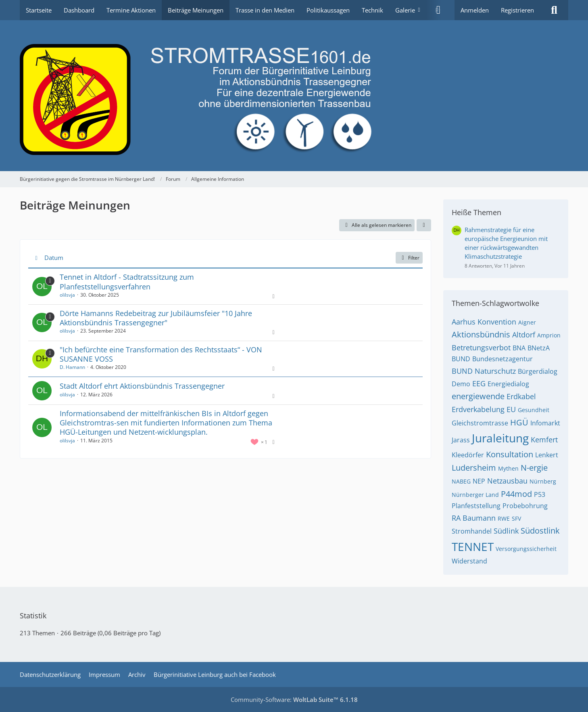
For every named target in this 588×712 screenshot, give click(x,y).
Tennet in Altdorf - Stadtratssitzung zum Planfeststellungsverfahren (127, 282)
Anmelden (475, 10)
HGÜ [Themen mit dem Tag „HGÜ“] (519, 422)
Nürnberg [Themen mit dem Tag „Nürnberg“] (543, 481)
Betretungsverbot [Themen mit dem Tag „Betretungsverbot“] (481, 348)
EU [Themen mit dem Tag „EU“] (511, 409)
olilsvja (67, 295)
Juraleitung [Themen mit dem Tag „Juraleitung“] (500, 438)
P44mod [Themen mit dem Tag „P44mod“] (516, 494)
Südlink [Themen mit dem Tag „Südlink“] (506, 531)
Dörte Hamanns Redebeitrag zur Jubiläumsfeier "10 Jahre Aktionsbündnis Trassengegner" (156, 318)
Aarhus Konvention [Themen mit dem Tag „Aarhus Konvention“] (484, 322)
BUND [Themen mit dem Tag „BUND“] (461, 359)
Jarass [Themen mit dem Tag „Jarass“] (461, 440)
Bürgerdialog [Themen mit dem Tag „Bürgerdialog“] (538, 371)
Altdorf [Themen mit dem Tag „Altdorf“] (524, 335)
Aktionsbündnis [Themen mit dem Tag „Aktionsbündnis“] (481, 334)
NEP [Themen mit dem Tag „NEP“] (479, 481)
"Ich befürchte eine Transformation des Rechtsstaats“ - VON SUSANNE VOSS (161, 354)
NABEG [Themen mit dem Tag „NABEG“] (461, 481)
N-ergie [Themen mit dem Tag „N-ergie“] (534, 468)
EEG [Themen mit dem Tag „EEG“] (479, 383)
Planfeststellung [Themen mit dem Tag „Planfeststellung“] (476, 506)
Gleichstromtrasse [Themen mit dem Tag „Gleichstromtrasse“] (480, 423)
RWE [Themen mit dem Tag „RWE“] (504, 518)
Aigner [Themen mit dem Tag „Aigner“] (527, 322)
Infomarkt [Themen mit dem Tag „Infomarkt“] (545, 423)
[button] (424, 225)
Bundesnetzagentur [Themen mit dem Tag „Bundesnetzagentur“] (503, 359)
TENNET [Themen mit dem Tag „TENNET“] (473, 547)
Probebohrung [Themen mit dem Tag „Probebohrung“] (525, 506)
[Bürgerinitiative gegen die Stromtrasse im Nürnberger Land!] (294, 96)
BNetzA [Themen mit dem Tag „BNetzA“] (539, 348)
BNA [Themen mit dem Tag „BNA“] (519, 348)
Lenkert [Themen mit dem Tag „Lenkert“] (547, 455)
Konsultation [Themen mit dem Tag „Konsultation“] (510, 454)
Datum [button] (54, 258)
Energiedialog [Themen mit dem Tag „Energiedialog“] (508, 384)
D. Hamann (72, 367)
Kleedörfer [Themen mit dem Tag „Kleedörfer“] (468, 455)
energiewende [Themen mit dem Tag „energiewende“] (478, 396)
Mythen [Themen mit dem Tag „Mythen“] (508, 468)
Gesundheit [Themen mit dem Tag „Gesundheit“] (534, 410)
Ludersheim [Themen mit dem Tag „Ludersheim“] (474, 468)
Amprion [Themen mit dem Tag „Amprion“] (549, 335)
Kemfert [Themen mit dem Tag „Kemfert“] (544, 440)
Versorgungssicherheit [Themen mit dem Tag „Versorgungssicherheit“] (526, 549)
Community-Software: (294, 699)
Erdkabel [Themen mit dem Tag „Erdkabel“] (521, 396)
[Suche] (554, 10)
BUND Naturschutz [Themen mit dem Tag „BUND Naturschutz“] (484, 371)
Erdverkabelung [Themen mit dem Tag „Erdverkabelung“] (478, 409)
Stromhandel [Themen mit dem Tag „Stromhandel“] (472, 531)
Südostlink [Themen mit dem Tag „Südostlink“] (540, 531)
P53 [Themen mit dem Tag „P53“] (540, 494)
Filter (409, 258)
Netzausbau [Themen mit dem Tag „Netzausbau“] (507, 481)
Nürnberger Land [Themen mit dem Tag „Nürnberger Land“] (475, 495)
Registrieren (517, 10)
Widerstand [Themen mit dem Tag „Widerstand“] (469, 561)
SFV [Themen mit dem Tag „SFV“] (516, 518)
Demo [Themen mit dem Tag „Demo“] (461, 384)
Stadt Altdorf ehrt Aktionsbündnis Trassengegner (142, 386)
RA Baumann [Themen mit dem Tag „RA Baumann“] (474, 518)
